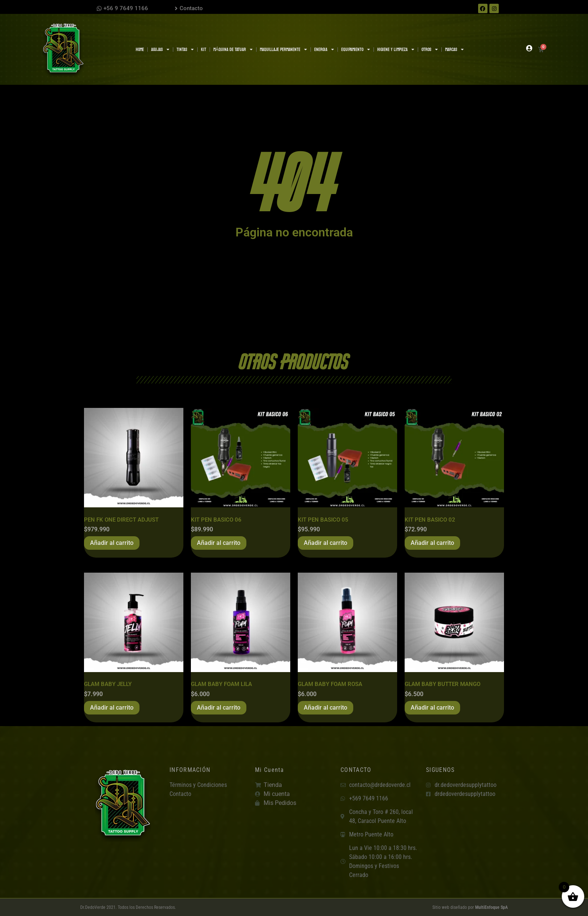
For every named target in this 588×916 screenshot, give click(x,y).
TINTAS (185, 50)
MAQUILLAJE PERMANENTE (283, 50)
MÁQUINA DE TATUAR (233, 50)
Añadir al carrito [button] (112, 543)
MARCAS (454, 50)
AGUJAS (160, 50)
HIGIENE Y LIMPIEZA (396, 50)
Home (140, 50)
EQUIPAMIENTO (356, 50)
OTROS (430, 50)
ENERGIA (324, 50)
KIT (204, 50)
